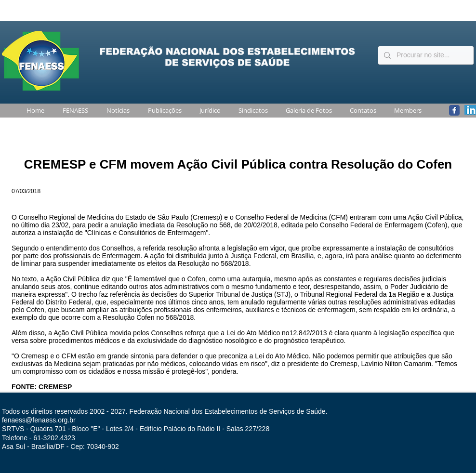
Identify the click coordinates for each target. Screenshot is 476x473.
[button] (73, 111)
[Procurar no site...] (425, 55)
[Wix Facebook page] (454, 110)
